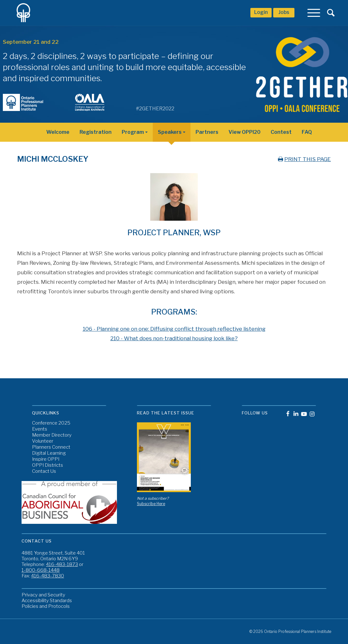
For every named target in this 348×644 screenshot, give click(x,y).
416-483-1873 (62, 564)
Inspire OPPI (46, 459)
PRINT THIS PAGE (304, 159)
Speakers (170, 132)
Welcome (58, 132)
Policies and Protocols (46, 606)
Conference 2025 (51, 423)
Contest (281, 132)
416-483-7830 (48, 576)
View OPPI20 (245, 132)
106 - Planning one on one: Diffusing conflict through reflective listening (174, 329)
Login (261, 12)
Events (40, 429)
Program (133, 132)
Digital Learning (49, 453)
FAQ (307, 132)
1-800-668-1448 (41, 570)
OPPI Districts (48, 465)
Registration (96, 132)
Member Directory (52, 435)
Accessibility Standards (47, 601)
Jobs (284, 12)
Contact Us (44, 471)
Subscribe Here (151, 504)
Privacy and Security (43, 595)
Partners (207, 132)
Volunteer (43, 441)
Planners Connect (51, 447)
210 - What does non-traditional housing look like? (174, 338)
